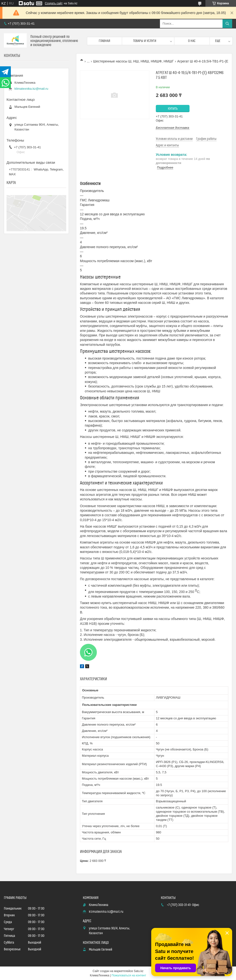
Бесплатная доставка (173, 128)
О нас (192, 41)
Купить (173, 109)
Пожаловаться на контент (129, 975)
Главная (105, 41)
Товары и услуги (145, 41)
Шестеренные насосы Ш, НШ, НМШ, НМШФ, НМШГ (134, 61)
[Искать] (227, 24)
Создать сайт (54, 3)
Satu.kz (138, 971)
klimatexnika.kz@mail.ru (31, 89)
